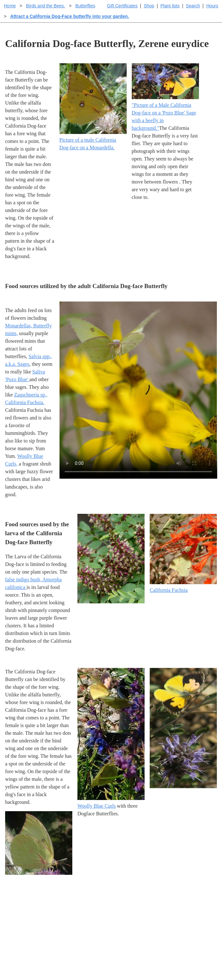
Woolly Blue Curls (97, 806)
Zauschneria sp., (31, 395)
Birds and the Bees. (45, 6)
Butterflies (85, 6)
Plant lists (170, 6)
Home (10, 6)
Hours (212, 6)
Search (193, 6)
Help (117, 906)
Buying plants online (134, 916)
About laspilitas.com (188, 934)
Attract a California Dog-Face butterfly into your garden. (70, 16)
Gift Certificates (122, 6)
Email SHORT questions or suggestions (72, 961)
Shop (149, 6)
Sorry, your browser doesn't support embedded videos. (138, 390)
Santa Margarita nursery (191, 924)
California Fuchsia (24, 402)
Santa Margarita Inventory (183, 910)
